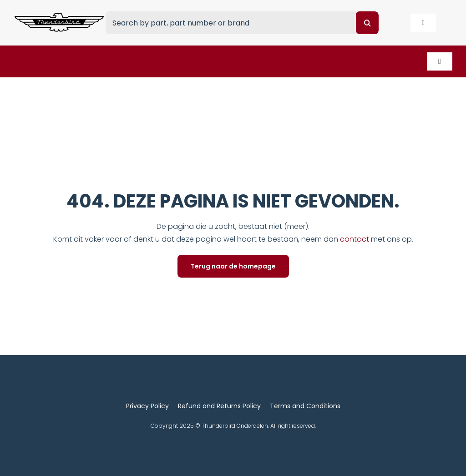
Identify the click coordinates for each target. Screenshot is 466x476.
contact (355, 239)
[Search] (367, 23)
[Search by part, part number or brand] (231, 23)
